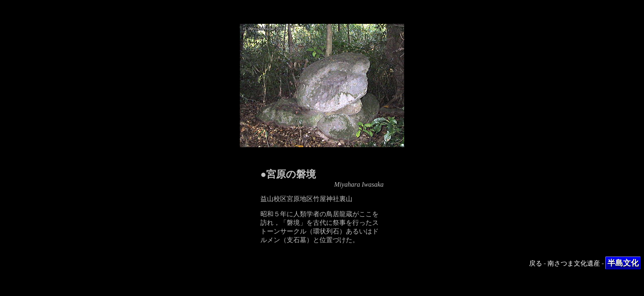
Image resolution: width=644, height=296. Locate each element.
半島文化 (623, 263)
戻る (536, 263)
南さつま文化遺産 (574, 263)
